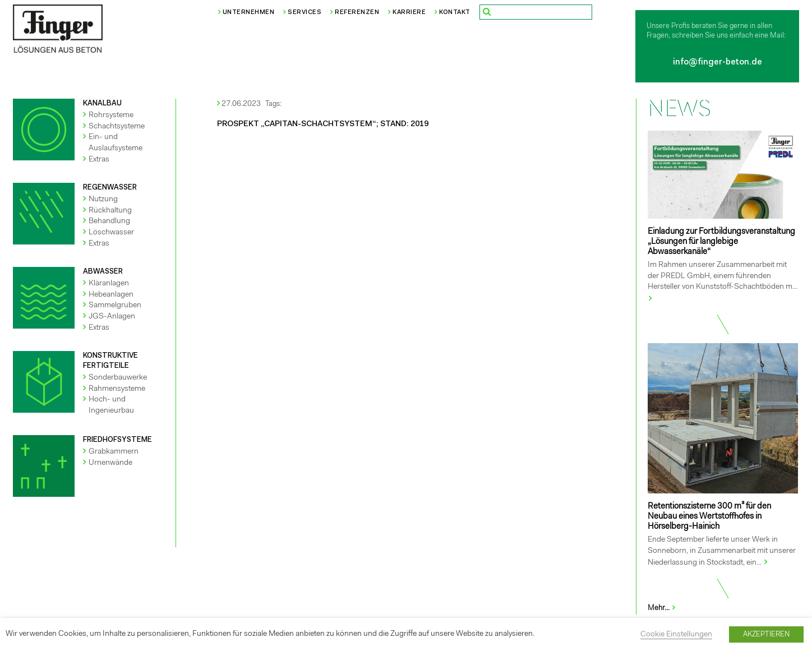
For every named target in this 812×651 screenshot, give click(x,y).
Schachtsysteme (117, 127)
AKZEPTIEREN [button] (766, 634)
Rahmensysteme (117, 389)
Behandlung (109, 221)
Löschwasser (111, 233)
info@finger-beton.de (718, 63)
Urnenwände (110, 463)
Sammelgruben (115, 306)
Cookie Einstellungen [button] (676, 635)
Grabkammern (114, 452)
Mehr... (662, 608)
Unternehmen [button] (249, 13)
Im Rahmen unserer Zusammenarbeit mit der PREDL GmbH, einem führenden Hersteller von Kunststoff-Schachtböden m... (723, 276)
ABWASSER (103, 272)
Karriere (409, 13)
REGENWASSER (110, 188)
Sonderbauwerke (118, 378)
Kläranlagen (109, 284)
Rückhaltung (110, 211)
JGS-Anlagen (112, 317)
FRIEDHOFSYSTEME (117, 440)
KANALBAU (102, 103)
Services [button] (304, 13)
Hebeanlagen (111, 295)
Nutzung (103, 200)
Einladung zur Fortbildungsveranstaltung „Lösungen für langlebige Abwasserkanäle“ (721, 242)
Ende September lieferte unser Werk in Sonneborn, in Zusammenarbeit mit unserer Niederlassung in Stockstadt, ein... (722, 551)
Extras (99, 160)
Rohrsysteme (111, 116)
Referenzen (357, 13)
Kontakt (455, 13)
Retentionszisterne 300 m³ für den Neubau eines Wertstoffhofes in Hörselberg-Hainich (709, 517)
